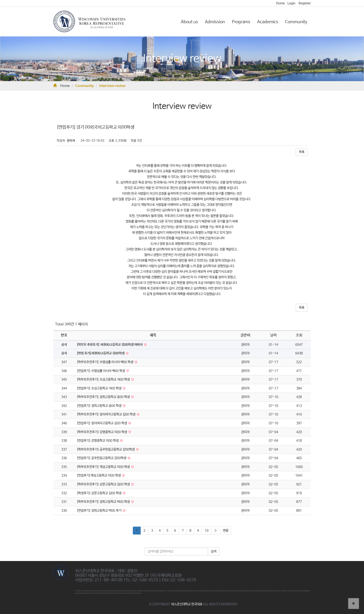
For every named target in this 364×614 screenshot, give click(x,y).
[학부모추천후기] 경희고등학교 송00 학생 (104, 397)
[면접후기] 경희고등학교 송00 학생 (99, 406)
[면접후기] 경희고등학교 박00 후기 (99, 511)
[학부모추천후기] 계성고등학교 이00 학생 (104, 467)
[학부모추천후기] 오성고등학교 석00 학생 (104, 380)
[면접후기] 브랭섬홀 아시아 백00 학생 (101, 371)
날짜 (273, 335)
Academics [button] (268, 22)
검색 (214, 551)
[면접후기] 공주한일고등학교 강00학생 (102, 458)
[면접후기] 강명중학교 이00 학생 (98, 441)
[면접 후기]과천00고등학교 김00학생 (101, 353)
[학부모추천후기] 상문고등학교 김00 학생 (104, 484)
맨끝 (226, 531)
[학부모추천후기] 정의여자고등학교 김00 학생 (106, 414)
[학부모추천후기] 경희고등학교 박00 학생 (104, 502)
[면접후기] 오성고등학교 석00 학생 (99, 388)
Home (280, 3)
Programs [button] (241, 22)
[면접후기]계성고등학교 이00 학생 (99, 475)
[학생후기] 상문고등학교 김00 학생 (99, 493)
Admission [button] (215, 22)
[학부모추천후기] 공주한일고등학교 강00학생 (106, 449)
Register (305, 3)
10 (207, 531)
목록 (302, 152)
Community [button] (296, 22)
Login (291, 3)
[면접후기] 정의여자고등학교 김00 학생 (102, 423)
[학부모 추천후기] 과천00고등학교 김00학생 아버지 (110, 345)
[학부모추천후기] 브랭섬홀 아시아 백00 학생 (105, 362)
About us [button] (189, 22)
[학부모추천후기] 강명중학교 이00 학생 (102, 432)
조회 (299, 335)
